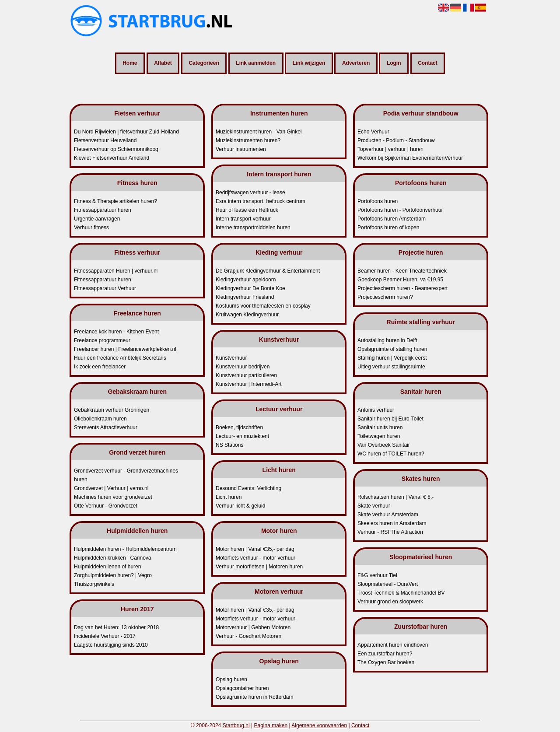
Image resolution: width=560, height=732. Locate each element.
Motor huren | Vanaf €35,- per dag (255, 549)
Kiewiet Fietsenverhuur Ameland (112, 158)
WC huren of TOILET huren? (391, 454)
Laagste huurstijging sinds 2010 (111, 645)
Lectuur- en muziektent (242, 436)
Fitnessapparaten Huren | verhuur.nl (116, 271)
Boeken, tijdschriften (239, 427)
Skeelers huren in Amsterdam (392, 523)
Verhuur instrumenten (241, 149)
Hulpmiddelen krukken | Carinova (113, 558)
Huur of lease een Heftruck (247, 210)
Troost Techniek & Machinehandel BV (401, 593)
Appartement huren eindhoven (393, 645)
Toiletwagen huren (379, 436)
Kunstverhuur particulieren (246, 375)
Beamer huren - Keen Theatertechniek (402, 271)
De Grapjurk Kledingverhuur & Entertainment (268, 271)
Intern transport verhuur (243, 219)
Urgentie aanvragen (97, 219)
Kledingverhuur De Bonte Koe (250, 288)
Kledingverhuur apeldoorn (246, 280)
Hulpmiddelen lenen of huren (107, 567)
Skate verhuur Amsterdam (388, 515)
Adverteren (356, 63)
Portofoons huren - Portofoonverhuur (400, 210)
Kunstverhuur (231, 358)
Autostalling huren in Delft (387, 340)
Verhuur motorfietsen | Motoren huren (259, 567)
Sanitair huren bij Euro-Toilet (390, 419)
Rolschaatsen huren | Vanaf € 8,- (395, 497)
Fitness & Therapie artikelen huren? (115, 201)
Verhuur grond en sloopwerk (390, 602)
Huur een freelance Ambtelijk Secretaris (120, 358)
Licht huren (229, 497)
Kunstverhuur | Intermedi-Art (249, 384)
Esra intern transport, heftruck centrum (261, 201)
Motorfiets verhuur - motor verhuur (255, 558)
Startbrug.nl (236, 725)
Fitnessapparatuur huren (103, 210)
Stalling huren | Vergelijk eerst (392, 358)
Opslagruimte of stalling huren (392, 349)
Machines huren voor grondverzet (113, 497)
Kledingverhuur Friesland (245, 297)
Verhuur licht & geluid (240, 506)
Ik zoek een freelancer (100, 367)
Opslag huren (231, 679)
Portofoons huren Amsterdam (392, 219)
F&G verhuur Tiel (377, 575)
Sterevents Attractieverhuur (106, 427)
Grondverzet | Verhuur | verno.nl (111, 488)
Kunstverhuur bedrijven (243, 367)
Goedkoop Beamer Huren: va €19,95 (400, 280)
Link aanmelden (256, 63)
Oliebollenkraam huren (100, 419)
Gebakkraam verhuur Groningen (112, 410)
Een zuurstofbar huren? (385, 654)
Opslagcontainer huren (242, 688)
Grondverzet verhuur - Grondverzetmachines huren (126, 475)
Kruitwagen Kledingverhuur (247, 315)
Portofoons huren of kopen (388, 228)
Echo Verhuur (373, 132)
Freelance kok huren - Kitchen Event (116, 332)
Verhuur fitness (91, 228)
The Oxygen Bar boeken (386, 662)
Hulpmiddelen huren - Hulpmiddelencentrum (125, 549)
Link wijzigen (309, 63)
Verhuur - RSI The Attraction (390, 532)
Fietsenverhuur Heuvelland (105, 140)
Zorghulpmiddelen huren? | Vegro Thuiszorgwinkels (113, 580)
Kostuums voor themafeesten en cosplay (263, 306)
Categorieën (204, 63)
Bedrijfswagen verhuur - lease (250, 193)
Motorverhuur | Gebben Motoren (253, 627)
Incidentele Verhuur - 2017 (105, 636)
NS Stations (229, 445)
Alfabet (163, 63)
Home (130, 63)
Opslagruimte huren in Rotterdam (254, 697)
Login (394, 63)
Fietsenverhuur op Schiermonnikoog (116, 149)
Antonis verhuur (376, 410)
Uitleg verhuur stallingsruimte (391, 367)
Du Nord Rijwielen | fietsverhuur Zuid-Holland (126, 132)
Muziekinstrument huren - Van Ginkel (259, 132)
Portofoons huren (378, 201)
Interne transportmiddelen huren (253, 228)
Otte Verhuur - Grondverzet (106, 506)
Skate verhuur (374, 506)
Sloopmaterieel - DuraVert (388, 584)
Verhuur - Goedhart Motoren (248, 636)
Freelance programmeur (102, 340)
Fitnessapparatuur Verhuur (105, 288)
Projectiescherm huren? (385, 297)
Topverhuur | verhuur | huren (390, 149)
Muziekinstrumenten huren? (248, 140)
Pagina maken (271, 725)
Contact (428, 63)
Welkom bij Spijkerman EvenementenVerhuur (410, 158)
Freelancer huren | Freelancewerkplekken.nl (125, 349)
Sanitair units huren (380, 427)
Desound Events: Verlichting (248, 488)
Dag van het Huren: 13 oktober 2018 (116, 627)
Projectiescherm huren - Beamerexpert (402, 288)
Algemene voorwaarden (319, 725)
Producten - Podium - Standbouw (396, 140)
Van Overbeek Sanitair (384, 445)
